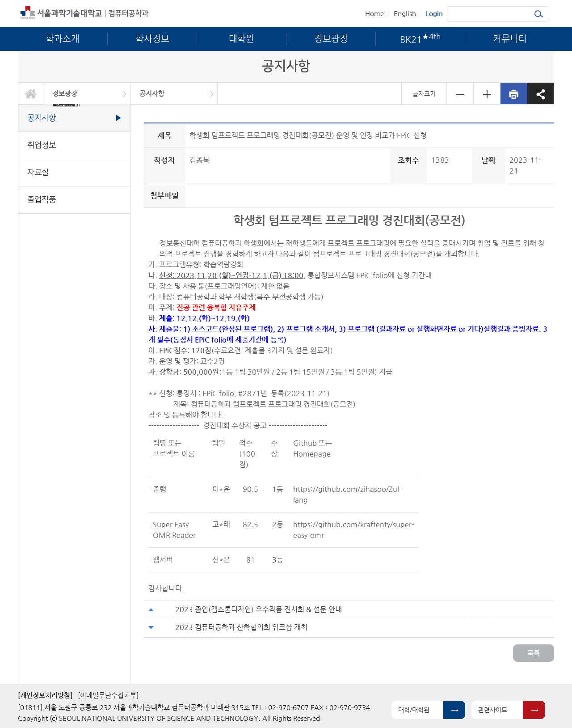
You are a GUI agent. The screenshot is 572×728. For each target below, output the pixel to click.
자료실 (38, 172)
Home (374, 13)
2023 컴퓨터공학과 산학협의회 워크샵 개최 (241, 627)
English (405, 13)
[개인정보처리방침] (45, 695)
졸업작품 (42, 200)
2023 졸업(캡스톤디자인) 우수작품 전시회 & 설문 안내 (259, 609)
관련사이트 (493, 710)
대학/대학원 (414, 710)
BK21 (66, 105)
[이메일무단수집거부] (108, 695)
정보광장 (65, 93)
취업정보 (42, 145)
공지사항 (152, 93)
